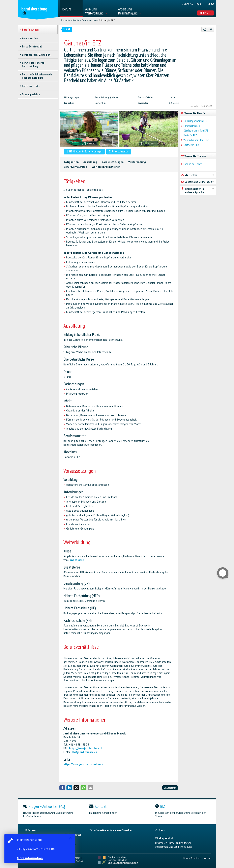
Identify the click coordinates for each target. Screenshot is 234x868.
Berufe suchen (89, 20)
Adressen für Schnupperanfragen (84, 152)
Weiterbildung (137, 162)
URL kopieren (170, 788)
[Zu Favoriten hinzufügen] (211, 29)
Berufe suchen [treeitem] (30, 30)
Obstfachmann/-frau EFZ (196, 131)
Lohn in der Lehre (193, 164)
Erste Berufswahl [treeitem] (32, 46)
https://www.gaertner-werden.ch (83, 764)
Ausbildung (90, 162)
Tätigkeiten (71, 162)
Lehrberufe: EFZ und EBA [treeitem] (36, 55)
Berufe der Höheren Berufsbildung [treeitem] (33, 64)
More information (30, 858)
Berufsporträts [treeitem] (31, 86)
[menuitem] (71, 9)
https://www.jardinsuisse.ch (86, 748)
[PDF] (205, 29)
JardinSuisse (76, 560)
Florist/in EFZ (190, 135)
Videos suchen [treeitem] (30, 38)
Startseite (65, 20)
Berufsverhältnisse (75, 167)
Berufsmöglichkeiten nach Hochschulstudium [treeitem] (37, 76)
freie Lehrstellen (119, 152)
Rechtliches (196, 858)
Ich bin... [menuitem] (206, 13)
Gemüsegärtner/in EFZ (195, 121)
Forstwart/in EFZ (192, 126)
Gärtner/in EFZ (107, 20)
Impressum (206, 858)
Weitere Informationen (106, 167)
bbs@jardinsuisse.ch (84, 752)
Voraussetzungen (113, 162)
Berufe (76, 20)
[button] (62, 788)
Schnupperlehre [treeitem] (31, 94)
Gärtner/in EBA (191, 145)
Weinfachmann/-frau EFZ (196, 140)
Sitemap (186, 858)
